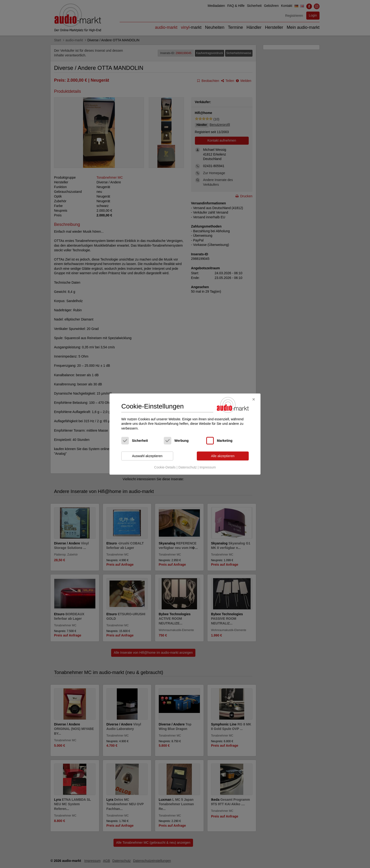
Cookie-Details (165, 467)
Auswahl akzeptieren (147, 456)
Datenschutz (188, 467)
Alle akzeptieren (223, 456)
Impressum (208, 467)
